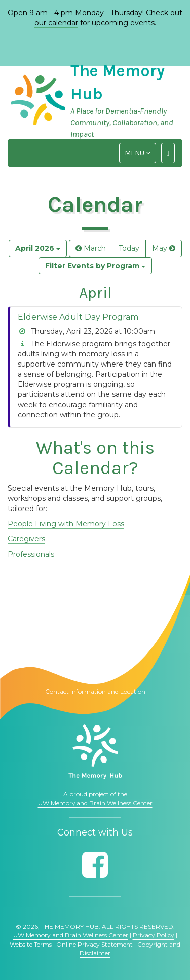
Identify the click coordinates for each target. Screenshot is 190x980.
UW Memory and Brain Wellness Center (95, 803)
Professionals (32, 554)
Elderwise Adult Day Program (78, 317)
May (164, 248)
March (91, 248)
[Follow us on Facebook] (95, 865)
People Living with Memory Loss (66, 524)
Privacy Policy (154, 935)
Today (129, 248)
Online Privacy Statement (94, 944)
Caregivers (26, 539)
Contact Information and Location (95, 691)
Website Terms (31, 944)
